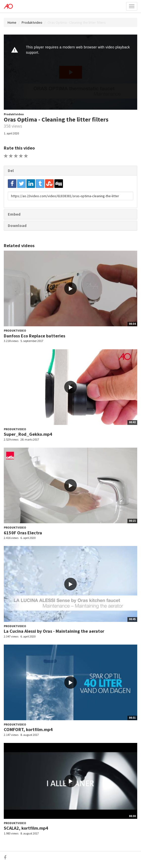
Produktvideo (32, 22)
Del (11, 170)
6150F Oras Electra (23, 533)
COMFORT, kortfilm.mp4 (28, 729)
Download (17, 225)
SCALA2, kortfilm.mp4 (26, 828)
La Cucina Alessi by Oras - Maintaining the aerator (54, 631)
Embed (14, 214)
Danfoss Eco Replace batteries (34, 336)
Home (12, 22)
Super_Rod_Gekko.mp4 (28, 434)
